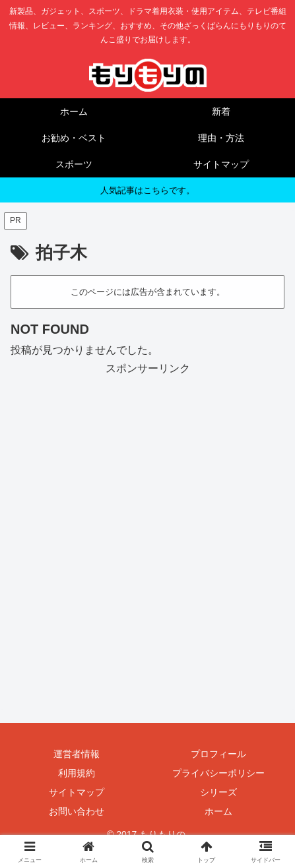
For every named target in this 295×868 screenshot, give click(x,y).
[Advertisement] (147, 526)
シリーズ (218, 792)
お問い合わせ (77, 811)
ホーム (218, 811)
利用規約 (77, 773)
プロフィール (218, 754)
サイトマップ (77, 792)
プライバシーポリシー (218, 773)
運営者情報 (77, 754)
